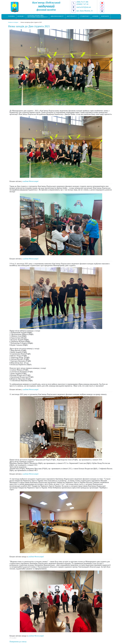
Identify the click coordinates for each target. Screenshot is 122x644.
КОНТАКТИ (105, 16)
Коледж (20, 16)
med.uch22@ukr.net (84, 7)
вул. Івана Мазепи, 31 (85, 11)
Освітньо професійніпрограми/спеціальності (37, 16)
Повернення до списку (18, 642)
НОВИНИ (95, 16)
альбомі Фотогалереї (31, 181)
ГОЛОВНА (11, 16)
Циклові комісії (57, 16)
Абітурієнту (71, 16)
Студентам (84, 16)
